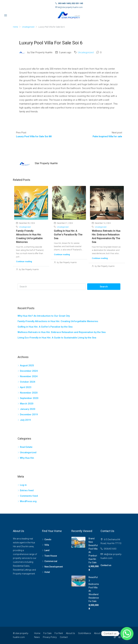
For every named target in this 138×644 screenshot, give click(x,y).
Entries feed (27, 490)
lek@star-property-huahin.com (70, 7)
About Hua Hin (101, 633)
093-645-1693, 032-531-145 (71, 3)
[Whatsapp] (127, 634)
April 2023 (26, 387)
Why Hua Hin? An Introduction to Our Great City (44, 316)
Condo (48, 539)
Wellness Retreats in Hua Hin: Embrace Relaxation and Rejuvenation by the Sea (62, 332)
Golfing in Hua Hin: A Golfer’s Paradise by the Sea (68, 235)
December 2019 (29, 415)
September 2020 (29, 398)
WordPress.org (28, 501)
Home (37, 633)
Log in (23, 485)
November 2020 (29, 393)
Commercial (51, 561)
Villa (47, 545)
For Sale (47, 633)
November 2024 (29, 376)
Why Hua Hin (27, 458)
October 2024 (28, 382)
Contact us (106, 565)
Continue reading (24, 261)
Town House (51, 556)
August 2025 (27, 365)
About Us (70, 633)
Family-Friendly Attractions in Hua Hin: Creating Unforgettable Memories (58, 321)
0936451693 (110, 549)
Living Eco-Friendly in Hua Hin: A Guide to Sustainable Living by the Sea (57, 338)
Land (47, 550)
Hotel (47, 572)
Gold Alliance (85, 633)
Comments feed (29, 496)
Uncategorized (28, 27)
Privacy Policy (50, 637)
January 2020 (28, 409)
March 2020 (27, 404)
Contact (64, 637)
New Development (54, 567)
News (37, 637)
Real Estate (26, 447)
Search (104, 287)
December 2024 (29, 371)
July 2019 (25, 420)
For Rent (59, 633)
